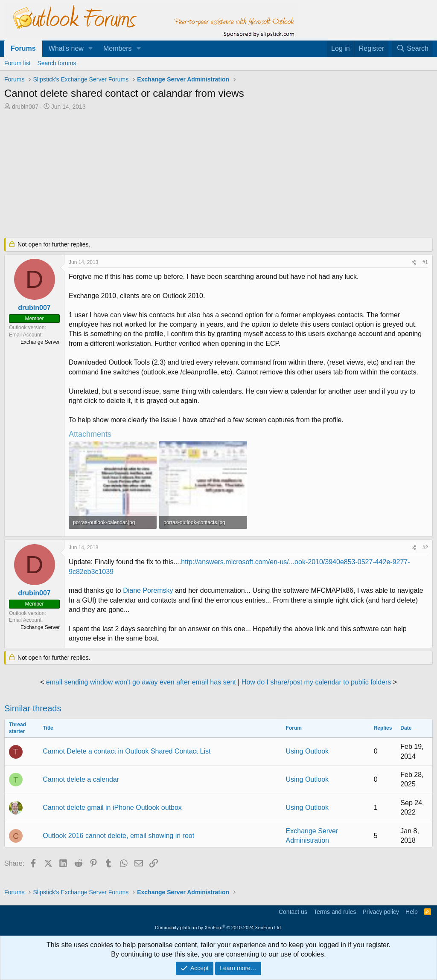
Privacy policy (381, 912)
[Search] (412, 49)
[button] (91, 49)
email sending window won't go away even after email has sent (141, 682)
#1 (425, 262)
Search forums (57, 63)
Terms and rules (335, 912)
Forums (23, 48)
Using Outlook (307, 751)
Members (118, 48)
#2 (425, 548)
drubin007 (25, 107)
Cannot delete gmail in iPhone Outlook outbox (112, 807)
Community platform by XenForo (218, 928)
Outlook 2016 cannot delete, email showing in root (118, 836)
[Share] (414, 262)
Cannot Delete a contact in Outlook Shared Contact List (127, 751)
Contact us (293, 912)
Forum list (17, 63)
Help (412, 912)
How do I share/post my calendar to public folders (316, 682)
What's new (66, 48)
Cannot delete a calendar (81, 779)
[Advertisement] (211, 175)
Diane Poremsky (149, 590)
